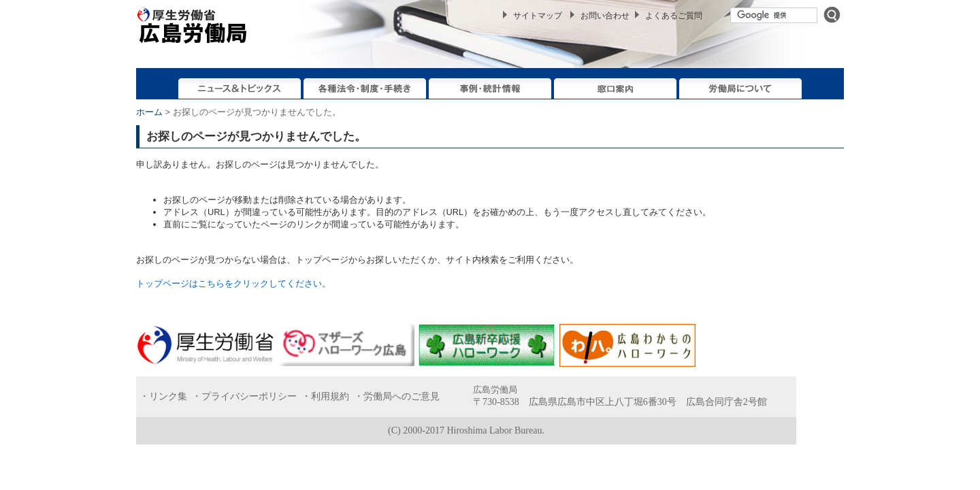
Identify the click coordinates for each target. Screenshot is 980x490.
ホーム (149, 112)
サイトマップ (538, 16)
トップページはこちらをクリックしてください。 (233, 283)
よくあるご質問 (674, 16)
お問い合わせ (605, 16)
